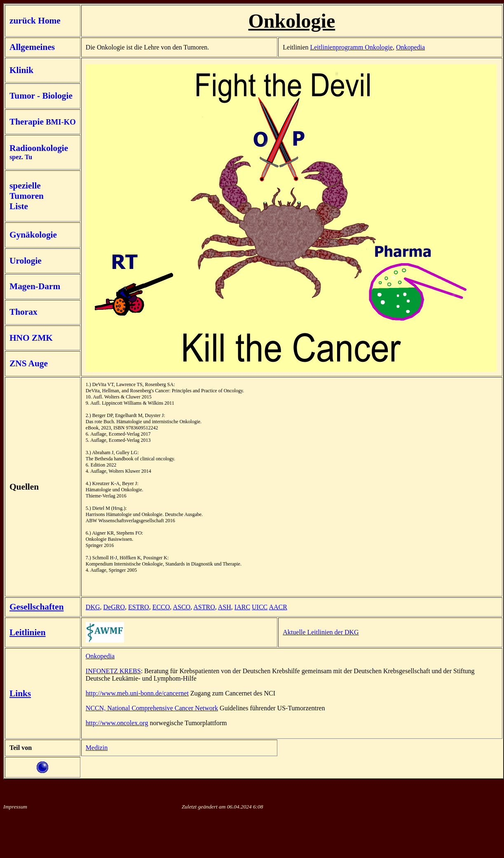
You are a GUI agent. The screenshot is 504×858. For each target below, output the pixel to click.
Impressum (15, 807)
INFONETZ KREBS (113, 671)
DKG (93, 607)
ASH (225, 607)
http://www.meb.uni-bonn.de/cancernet (137, 693)
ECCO (161, 607)
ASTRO (204, 607)
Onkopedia (410, 47)
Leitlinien (28, 632)
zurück (24, 21)
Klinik (21, 70)
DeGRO (114, 607)
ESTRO (139, 607)
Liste (19, 206)
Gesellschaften (37, 607)
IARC (242, 607)
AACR (278, 607)
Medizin (97, 748)
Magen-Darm (35, 286)
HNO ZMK (31, 338)
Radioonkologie (39, 148)
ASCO (182, 607)
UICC (260, 607)
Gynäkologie (33, 235)
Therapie (28, 122)
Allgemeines (32, 47)
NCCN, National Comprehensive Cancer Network (152, 708)
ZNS (18, 363)
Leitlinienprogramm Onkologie (351, 47)
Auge (38, 363)
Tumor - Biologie (41, 96)
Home (49, 21)
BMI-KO (61, 122)
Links (20, 693)
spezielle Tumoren (27, 191)
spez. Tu (21, 157)
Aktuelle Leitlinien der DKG (321, 632)
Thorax (23, 312)
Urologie (26, 261)
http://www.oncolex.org (117, 723)
